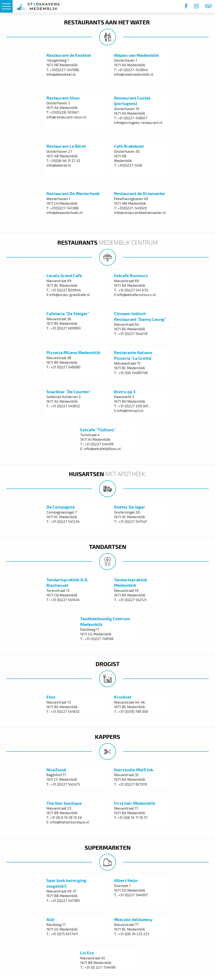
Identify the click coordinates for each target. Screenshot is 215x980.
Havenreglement (29, 872)
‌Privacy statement (30, 866)
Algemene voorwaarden (34, 861)
